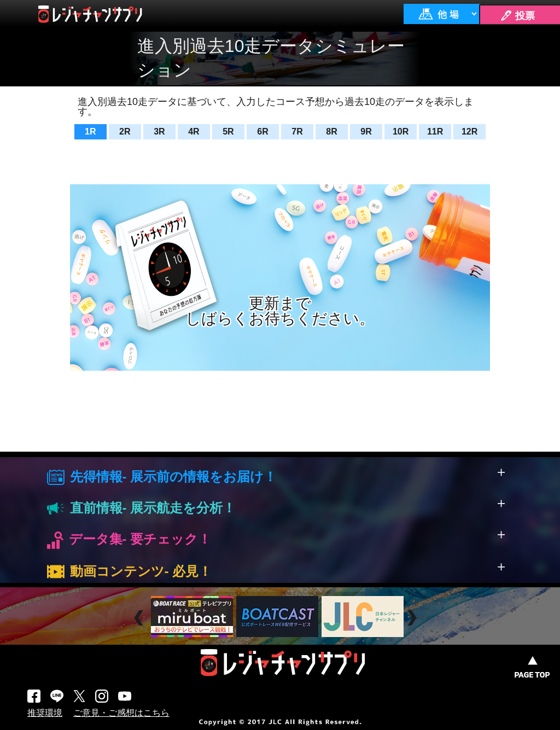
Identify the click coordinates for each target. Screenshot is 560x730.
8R (331, 132)
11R (435, 132)
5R (228, 132)
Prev (140, 618)
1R (90, 132)
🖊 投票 (517, 16)
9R (366, 132)
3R (159, 132)
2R (125, 132)
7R (297, 132)
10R (401, 132)
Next (413, 618)
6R (262, 132)
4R (194, 132)
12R (469, 132)
